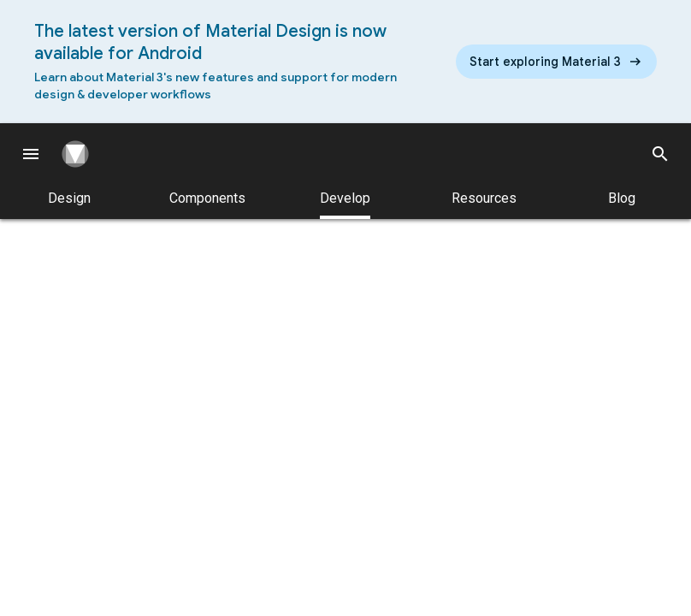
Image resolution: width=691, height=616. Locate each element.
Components (207, 198)
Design (69, 198)
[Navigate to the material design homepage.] (82, 154)
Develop (345, 204)
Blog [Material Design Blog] (622, 198)
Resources (484, 198)
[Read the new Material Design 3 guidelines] (556, 62)
